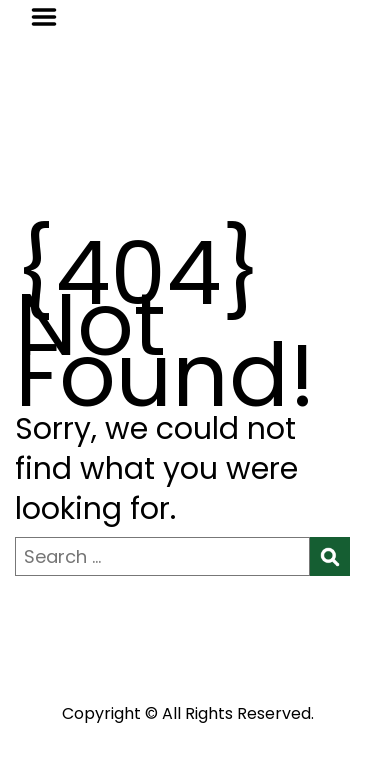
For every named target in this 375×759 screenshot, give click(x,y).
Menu (51, 17)
